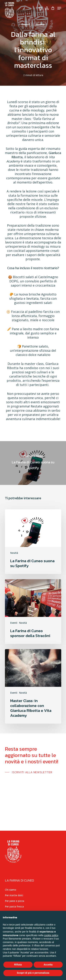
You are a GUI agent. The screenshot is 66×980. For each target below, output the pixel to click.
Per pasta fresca (14, 906)
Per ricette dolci (14, 895)
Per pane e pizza (15, 901)
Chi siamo (11, 890)
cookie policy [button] (51, 935)
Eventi (14, 623)
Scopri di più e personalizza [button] (33, 973)
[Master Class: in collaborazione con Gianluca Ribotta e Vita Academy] (33, 686)
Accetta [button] (48, 965)
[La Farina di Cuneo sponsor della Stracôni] (33, 612)
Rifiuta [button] (18, 965)
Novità (14, 553)
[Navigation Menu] (59, 8)
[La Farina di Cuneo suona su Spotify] (33, 463)
